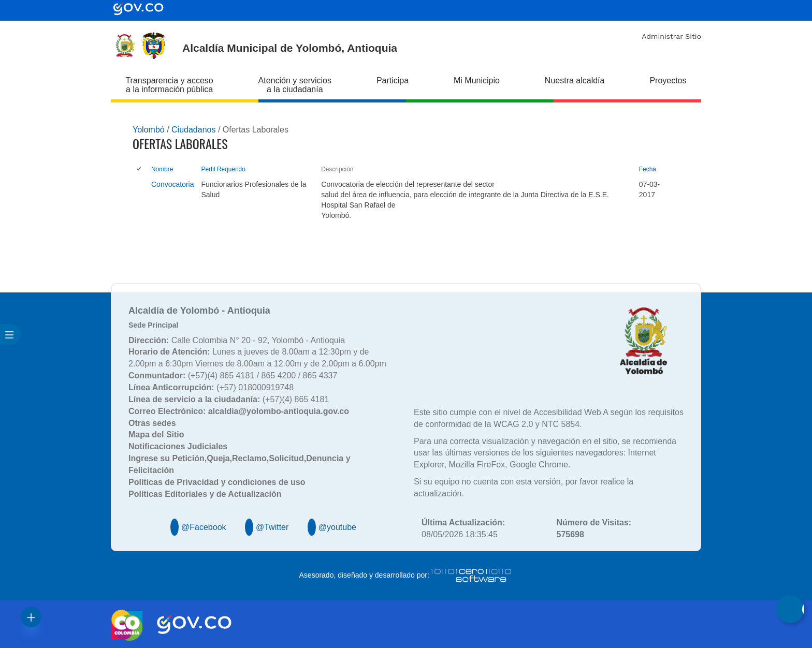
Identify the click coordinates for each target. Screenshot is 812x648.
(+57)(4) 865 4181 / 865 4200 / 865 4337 (233, 375)
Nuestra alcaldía (575, 80)
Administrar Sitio (671, 36)
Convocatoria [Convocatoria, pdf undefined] (173, 184)
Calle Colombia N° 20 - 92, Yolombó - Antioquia (237, 340)
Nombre (162, 169)
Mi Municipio (477, 80)
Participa (393, 80)
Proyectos (668, 80)
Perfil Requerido (223, 169)
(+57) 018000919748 (211, 387)
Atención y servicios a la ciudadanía (295, 85)
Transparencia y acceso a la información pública (169, 85)
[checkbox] (140, 170)
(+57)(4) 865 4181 (229, 399)
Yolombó (149, 130)
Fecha (648, 169)
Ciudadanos (193, 130)
